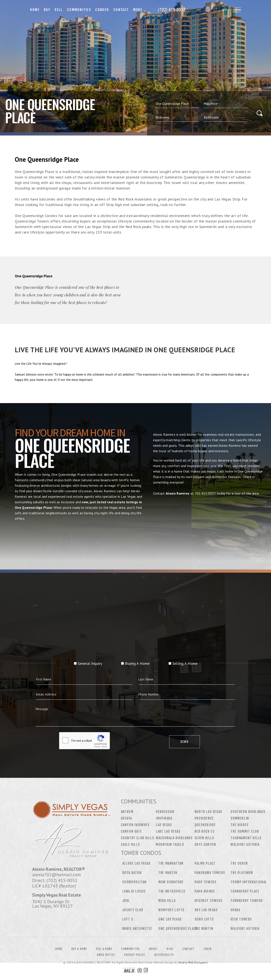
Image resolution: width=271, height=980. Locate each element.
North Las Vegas (208, 812)
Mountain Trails (170, 845)
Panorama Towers (210, 873)
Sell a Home (104, 949)
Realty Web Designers (193, 963)
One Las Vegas (170, 919)
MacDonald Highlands (174, 838)
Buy (47, 10)
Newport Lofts (171, 910)
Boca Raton (132, 873)
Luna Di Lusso (134, 891)
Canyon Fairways (135, 825)
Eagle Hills (131, 845)
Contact (121, 10)
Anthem (127, 812)
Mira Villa (167, 901)
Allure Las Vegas (137, 863)
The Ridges (240, 825)
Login (208, 949)
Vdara (235, 910)
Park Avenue (205, 891)
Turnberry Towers (247, 901)
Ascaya (127, 818)
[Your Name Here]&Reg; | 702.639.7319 (174, 10)
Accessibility (164, 955)
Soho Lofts (204, 919)
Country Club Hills (138, 838)
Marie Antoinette (137, 929)
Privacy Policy (135, 955)
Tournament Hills (246, 838)
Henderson (165, 812)
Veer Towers (241, 919)
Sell (59, 10)
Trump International (249, 882)
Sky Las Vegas (206, 910)
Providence (204, 818)
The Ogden (239, 863)
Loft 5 (128, 919)
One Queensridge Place (178, 929)
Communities (79, 10)
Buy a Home (79, 949)
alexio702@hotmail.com (57, 875)
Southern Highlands (248, 812)
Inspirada (164, 818)
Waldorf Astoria (245, 845)
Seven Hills (204, 838)
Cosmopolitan (135, 882)
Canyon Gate (131, 831)
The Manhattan (171, 863)
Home (35, 10)
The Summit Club (245, 831)
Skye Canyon (205, 845)
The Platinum (242, 873)
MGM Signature (171, 882)
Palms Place (205, 863)
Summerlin (240, 818)
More (138, 10)
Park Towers (206, 882)
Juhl (126, 901)
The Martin (168, 873)
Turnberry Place (245, 891)
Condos (102, 10)
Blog (170, 949)
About (153, 949)
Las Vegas (164, 825)
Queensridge (205, 825)
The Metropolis (172, 891)
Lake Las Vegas (168, 831)
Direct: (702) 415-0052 (55, 880)
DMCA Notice (106, 955)
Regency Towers (209, 901)
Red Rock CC (205, 831)
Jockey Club (133, 910)
